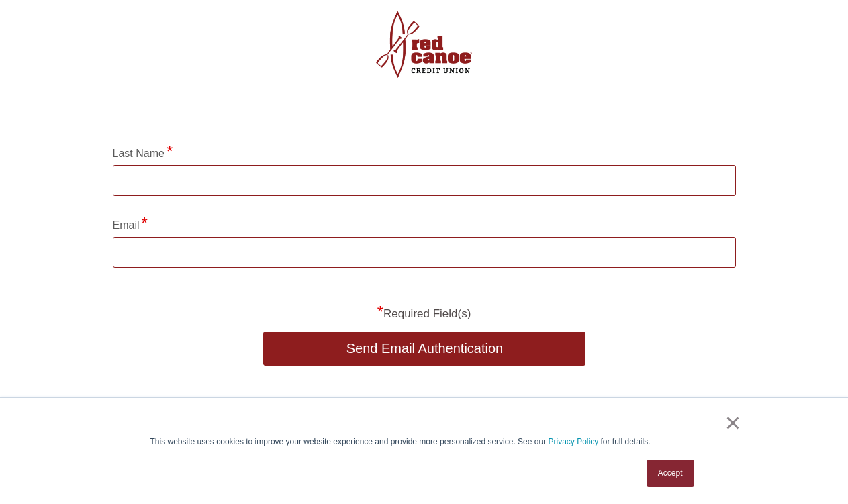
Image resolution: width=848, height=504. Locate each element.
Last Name (139, 153)
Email (126, 225)
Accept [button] (670, 473)
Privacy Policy (573, 442)
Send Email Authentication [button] (425, 348)
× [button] (733, 423)
